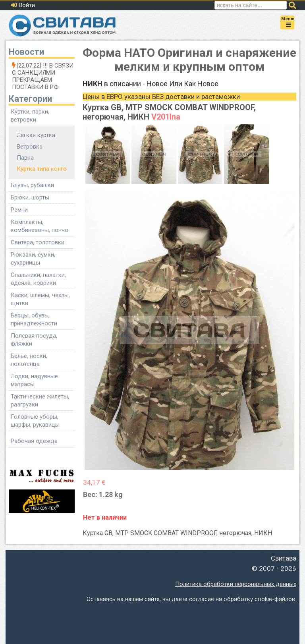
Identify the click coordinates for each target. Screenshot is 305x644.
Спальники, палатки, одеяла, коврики (38, 279)
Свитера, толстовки (38, 242)
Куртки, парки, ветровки (30, 116)
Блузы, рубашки (32, 185)
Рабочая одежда (34, 441)
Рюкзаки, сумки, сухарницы (33, 259)
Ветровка (30, 147)
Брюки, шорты (30, 197)
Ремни (19, 210)
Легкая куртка (36, 135)
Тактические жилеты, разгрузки (40, 400)
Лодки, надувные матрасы (34, 380)
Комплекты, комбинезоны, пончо (40, 226)
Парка (25, 158)
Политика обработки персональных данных (236, 584)
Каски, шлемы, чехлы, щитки (40, 299)
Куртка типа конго (42, 169)
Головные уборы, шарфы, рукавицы (35, 421)
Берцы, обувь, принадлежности (34, 319)
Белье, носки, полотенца (29, 360)
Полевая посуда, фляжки (34, 340)
